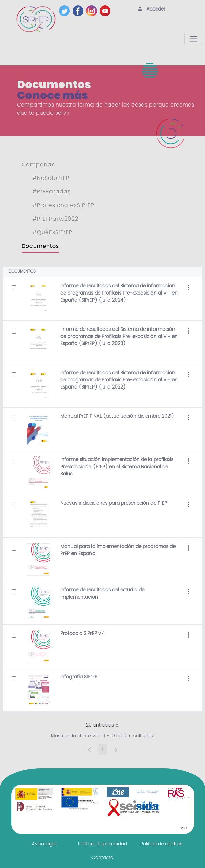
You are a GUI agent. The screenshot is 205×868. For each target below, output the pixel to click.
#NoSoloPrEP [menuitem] (51, 178)
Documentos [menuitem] (40, 246)
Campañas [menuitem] (38, 165)
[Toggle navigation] (193, 39)
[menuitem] (44, 844)
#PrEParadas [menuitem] (52, 192)
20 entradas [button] (105, 726)
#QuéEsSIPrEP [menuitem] (52, 232)
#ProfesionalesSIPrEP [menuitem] (63, 205)
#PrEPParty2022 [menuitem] (55, 219)
